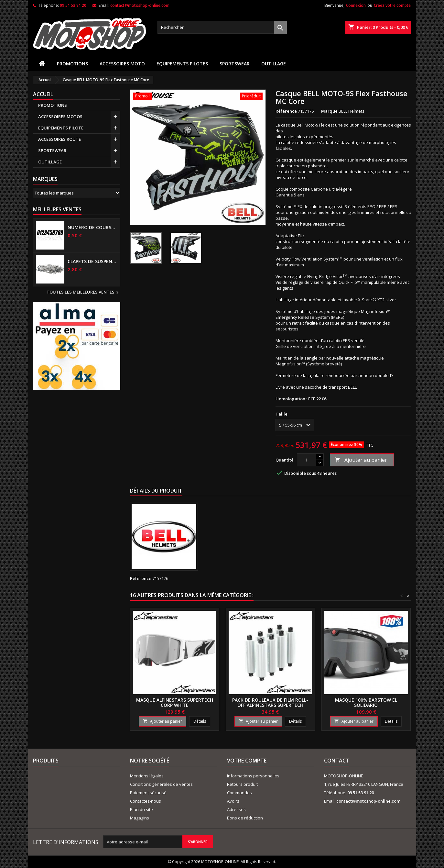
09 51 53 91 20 (73, 5)
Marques (45, 179)
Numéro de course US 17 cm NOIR (92, 228)
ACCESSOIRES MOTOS (60, 117)
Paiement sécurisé (148, 793)
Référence (286, 111)
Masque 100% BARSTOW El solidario (366, 702)
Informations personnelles (253, 776)
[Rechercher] (222, 27)
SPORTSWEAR (235, 64)
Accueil (43, 94)
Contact (337, 761)
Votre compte (247, 761)
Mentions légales (147, 776)
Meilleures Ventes (57, 209)
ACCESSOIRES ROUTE (60, 139)
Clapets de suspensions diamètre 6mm (92, 262)
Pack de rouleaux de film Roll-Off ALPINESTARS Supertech (270, 702)
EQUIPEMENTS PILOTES (182, 64)
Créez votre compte (392, 5)
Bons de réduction (245, 818)
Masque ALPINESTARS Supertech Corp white (175, 702)
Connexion (356, 5)
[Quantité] (307, 460)
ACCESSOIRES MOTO (122, 64)
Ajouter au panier (361, 460)
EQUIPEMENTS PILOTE (61, 128)
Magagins (140, 818)
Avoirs (233, 801)
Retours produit (242, 784)
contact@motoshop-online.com (140, 5)
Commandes (239, 793)
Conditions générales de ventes (161, 784)
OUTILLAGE (274, 64)
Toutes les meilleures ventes (83, 293)
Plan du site (141, 809)
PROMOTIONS (72, 64)
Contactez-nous (146, 801)
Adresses (236, 809)
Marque (329, 111)
